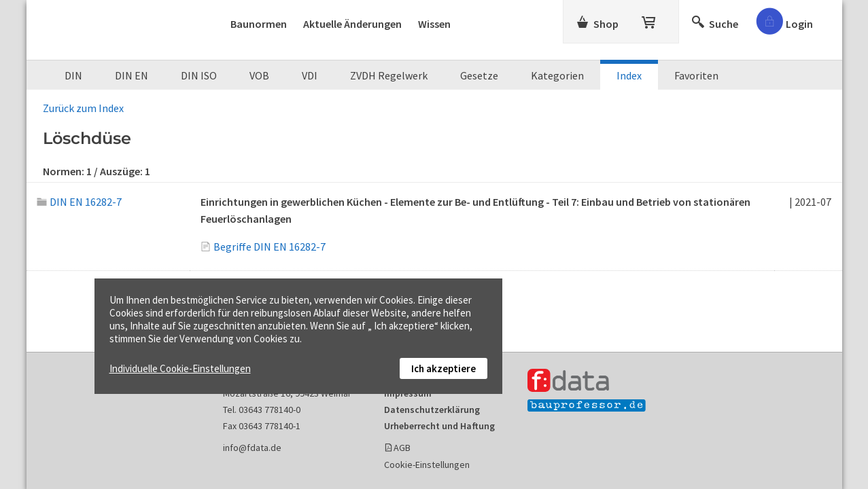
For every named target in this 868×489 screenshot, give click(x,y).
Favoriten (696, 75)
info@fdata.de (252, 448)
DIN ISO (199, 75)
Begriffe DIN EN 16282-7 (270, 247)
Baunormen (259, 24)
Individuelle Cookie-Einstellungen (180, 368)
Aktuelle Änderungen (352, 24)
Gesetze (479, 75)
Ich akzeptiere (444, 368)
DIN (73, 75)
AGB (402, 448)
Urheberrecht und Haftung (439, 426)
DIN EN (132, 75)
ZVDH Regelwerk (389, 75)
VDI (310, 75)
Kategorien (557, 75)
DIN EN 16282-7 (80, 202)
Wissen (434, 24)
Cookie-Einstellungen (427, 465)
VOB (259, 75)
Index (629, 75)
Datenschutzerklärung (432, 410)
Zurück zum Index (83, 108)
